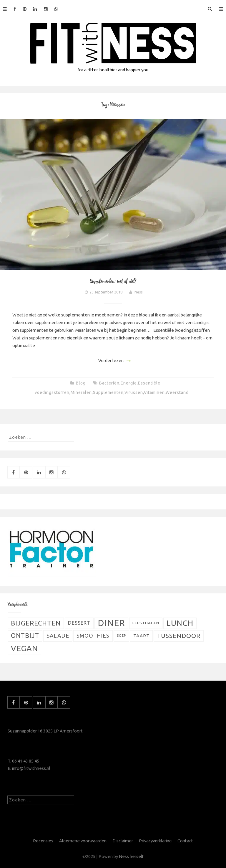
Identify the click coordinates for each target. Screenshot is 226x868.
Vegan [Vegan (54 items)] (24, 648)
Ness (139, 292)
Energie (129, 383)
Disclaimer (123, 841)
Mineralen (81, 392)
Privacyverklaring (155, 841)
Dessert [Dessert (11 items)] (79, 623)
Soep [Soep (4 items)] (121, 636)
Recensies (43, 841)
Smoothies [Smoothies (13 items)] (93, 636)
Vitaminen (154, 392)
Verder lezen (111, 360)
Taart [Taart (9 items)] (141, 636)
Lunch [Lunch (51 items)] (180, 623)
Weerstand (177, 392)
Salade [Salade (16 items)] (58, 636)
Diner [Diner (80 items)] (111, 623)
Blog (81, 383)
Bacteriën (109, 383)
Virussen (134, 392)
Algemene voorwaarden (83, 841)
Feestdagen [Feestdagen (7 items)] (146, 623)
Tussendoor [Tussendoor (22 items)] (179, 636)
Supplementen (108, 392)
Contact (185, 841)
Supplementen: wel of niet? (113, 281)
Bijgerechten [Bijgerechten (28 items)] (36, 623)
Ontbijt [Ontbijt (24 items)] (25, 636)
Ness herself (131, 856)
